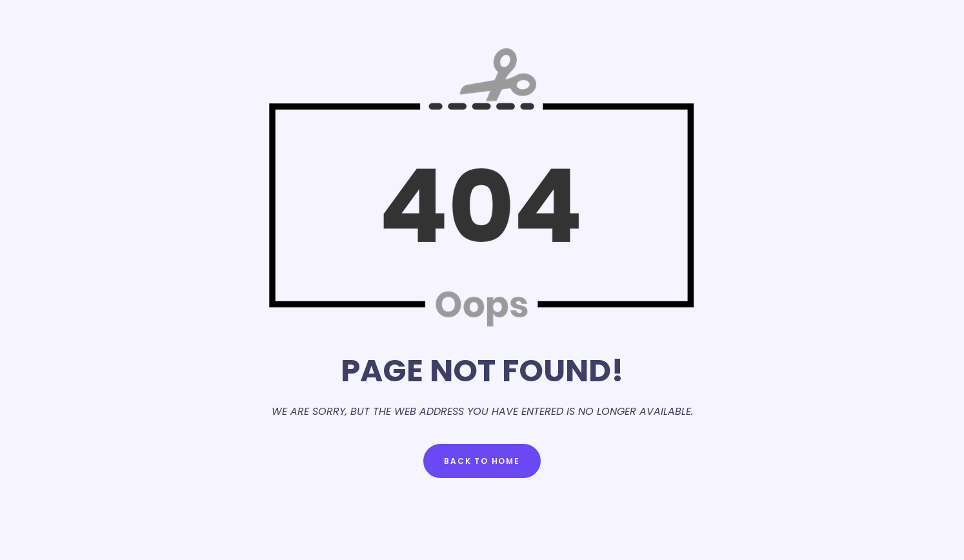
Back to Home (482, 461)
